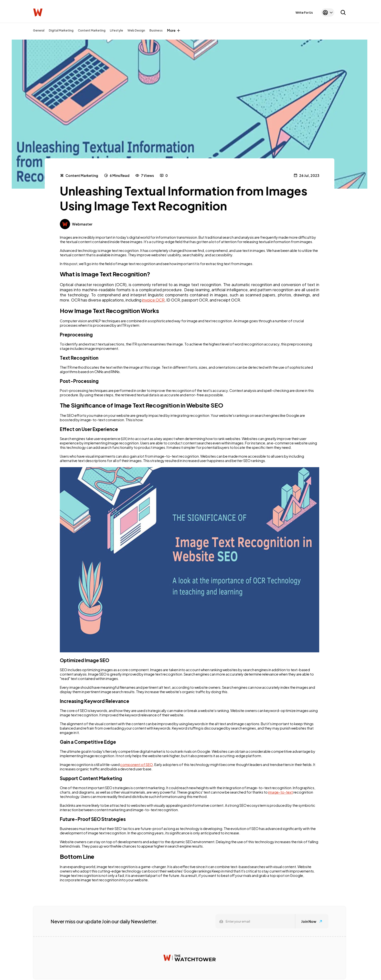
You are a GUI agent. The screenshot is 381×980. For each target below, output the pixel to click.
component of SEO (137, 765)
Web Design (136, 30)
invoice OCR (153, 300)
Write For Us (304, 13)
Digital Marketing (61, 30)
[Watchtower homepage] (190, 958)
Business (156, 30)
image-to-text (280, 792)
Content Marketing (92, 30)
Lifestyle (116, 30)
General (39, 30)
